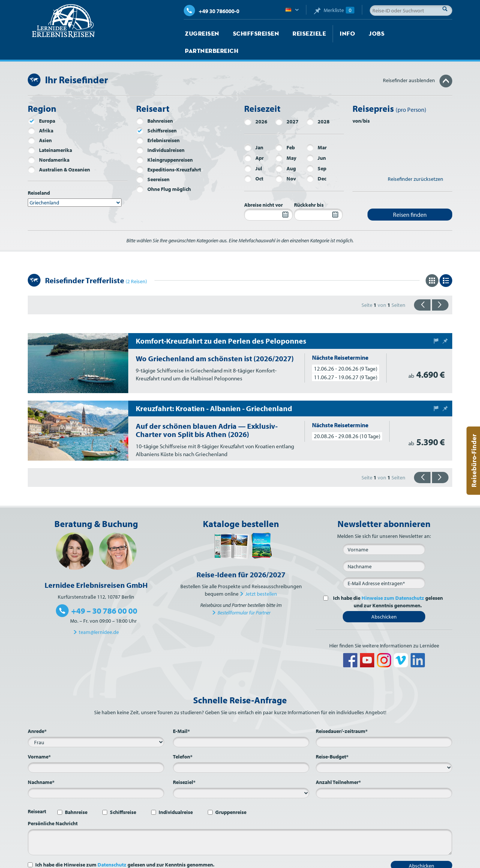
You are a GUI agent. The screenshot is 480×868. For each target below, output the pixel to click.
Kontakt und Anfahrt (288, 860)
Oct (254, 161)
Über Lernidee (244, 860)
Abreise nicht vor (263, 188)
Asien (40, 123)
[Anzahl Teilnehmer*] (384, 776)
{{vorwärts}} (440, 288)
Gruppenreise (231, 795)
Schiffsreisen (249, 34)
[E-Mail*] (384, 566)
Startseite (197, 860)
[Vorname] (384, 532)
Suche (447, 9)
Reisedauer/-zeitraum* (342, 714)
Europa (41, 104)
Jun (316, 141)
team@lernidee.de (99, 615)
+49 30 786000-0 (211, 11)
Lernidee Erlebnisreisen (63, 21)
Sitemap (326, 860)
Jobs (360, 34)
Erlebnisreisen (158, 123)
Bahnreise (76, 795)
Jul (253, 151)
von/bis (361, 104)
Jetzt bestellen (261, 577)
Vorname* (39, 739)
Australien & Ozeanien (59, 152)
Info (333, 34)
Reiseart (37, 794)
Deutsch (292, 10)
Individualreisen (160, 133)
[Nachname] (384, 549)
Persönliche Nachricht (53, 806)
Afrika (40, 113)
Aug (286, 151)
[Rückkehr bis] (318, 197)
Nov (286, 161)
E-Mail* (181, 714)
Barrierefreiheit (436, 860)
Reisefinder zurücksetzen (415, 162)
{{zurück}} (422, 288)
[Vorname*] (96, 750)
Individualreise (176, 795)
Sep (316, 151)
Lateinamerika (50, 133)
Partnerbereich (404, 34)
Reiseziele (298, 34)
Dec (316, 161)
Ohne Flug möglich (163, 172)
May (286, 141)
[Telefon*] (241, 750)
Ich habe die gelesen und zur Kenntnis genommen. (387, 584)
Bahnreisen (154, 104)
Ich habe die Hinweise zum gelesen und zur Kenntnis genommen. (125, 847)
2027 (287, 104)
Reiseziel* (184, 765)
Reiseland (39, 176)
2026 (256, 104)
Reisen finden (410, 197)
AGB (375, 860)
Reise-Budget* (332, 739)
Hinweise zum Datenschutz (393, 581)
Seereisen (153, 162)
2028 (318, 104)
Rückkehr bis (309, 188)
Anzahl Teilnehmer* (338, 765)
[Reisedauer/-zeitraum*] (384, 725)
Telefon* (183, 739)
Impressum (353, 860)
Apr (254, 141)
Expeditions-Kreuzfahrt (169, 152)
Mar (316, 130)
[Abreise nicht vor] (268, 197)
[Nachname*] (96, 776)
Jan (254, 130)
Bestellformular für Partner (244, 595)
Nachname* (41, 765)
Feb (285, 130)
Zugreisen (200, 34)
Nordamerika (49, 143)
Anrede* (37, 714)
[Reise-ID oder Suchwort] (411, 11)
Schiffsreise (123, 795)
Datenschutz (112, 847)
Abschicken (384, 599)
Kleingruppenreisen (164, 143)
